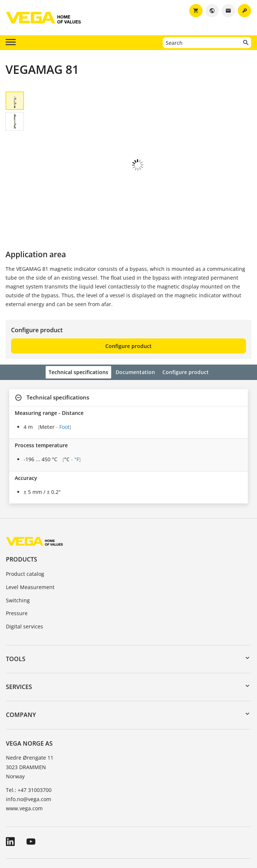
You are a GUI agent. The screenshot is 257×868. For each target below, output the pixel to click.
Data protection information (152, 824)
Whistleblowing (214, 824)
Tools (16, 609)
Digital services (24, 577)
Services (19, 637)
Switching (18, 551)
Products (22, 510)
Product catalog (25, 524)
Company (21, 665)
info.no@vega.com (29, 749)
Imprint (99, 824)
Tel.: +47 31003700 (29, 740)
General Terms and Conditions (44, 824)
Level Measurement (30, 537)
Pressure (17, 564)
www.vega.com (24, 759)
